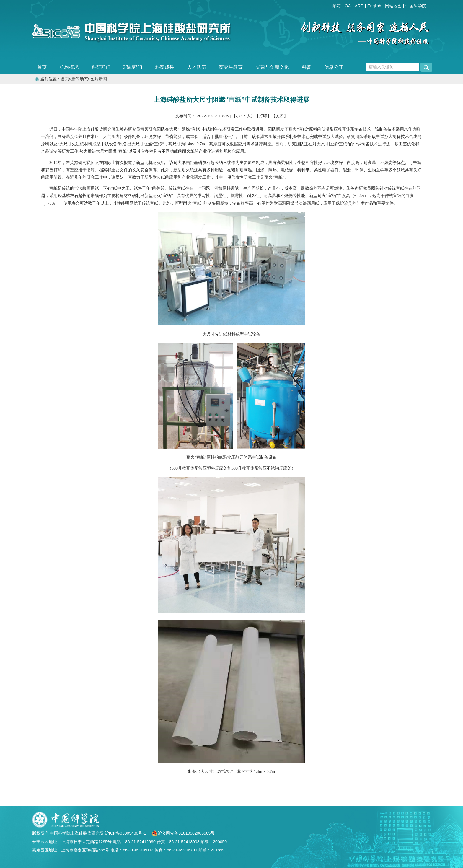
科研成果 (165, 67)
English (374, 6)
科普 (307, 67)
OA (348, 6)
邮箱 (337, 6)
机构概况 (69, 67)
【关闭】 (280, 116)
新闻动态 (80, 79)
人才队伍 (197, 67)
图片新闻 (99, 79)
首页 (42, 67)
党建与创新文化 (272, 67)
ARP (359, 6)
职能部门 (133, 67)
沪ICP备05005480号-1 (126, 833)
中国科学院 (416, 6)
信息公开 (334, 67)
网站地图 (393, 6)
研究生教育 (231, 67)
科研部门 (101, 67)
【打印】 (263, 116)
